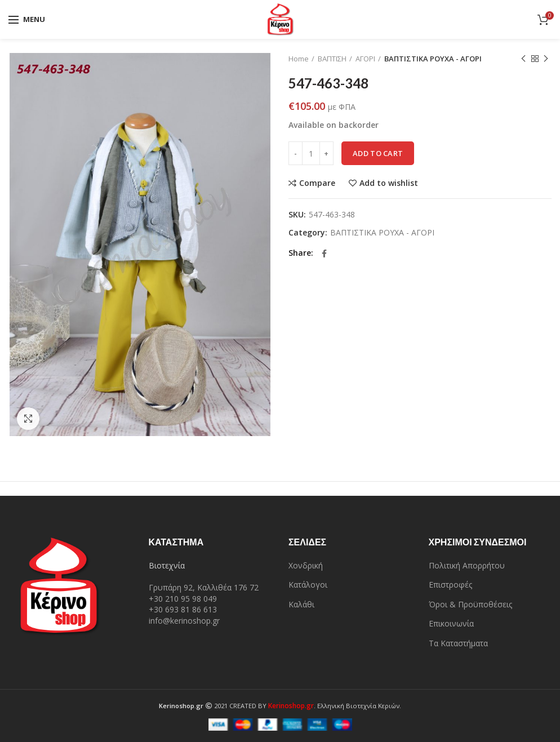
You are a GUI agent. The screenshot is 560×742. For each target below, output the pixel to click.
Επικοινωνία (451, 623)
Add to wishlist (389, 183)
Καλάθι (301, 604)
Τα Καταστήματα (458, 643)
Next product (546, 59)
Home (299, 59)
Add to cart (378, 153)
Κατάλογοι (308, 585)
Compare (317, 183)
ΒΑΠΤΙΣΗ (332, 59)
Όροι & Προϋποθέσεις (470, 604)
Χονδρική (306, 565)
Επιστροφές (450, 585)
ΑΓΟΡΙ (365, 59)
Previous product (523, 59)
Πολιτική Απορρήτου (467, 565)
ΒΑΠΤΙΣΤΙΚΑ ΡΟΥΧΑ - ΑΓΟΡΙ (433, 59)
